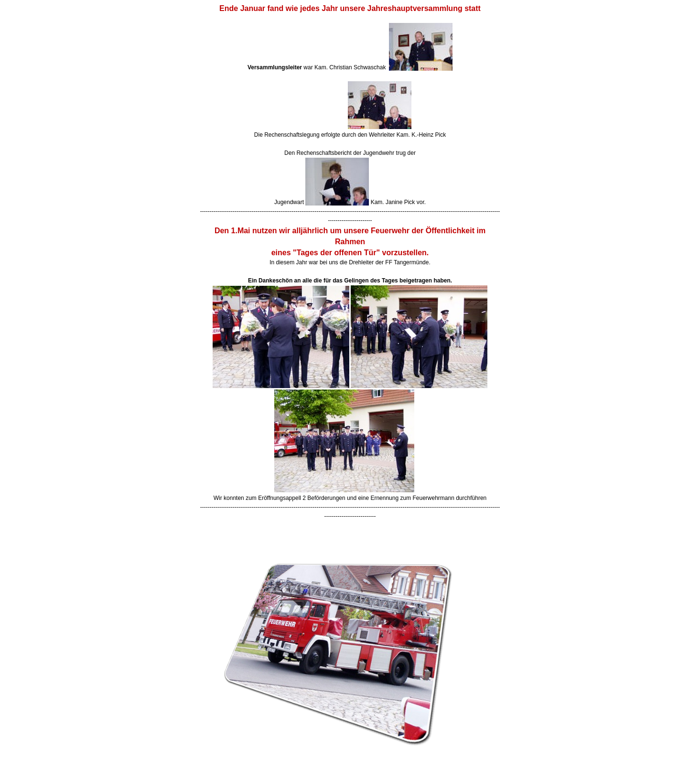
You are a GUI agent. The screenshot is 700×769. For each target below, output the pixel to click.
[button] (350, 527)
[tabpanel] (350, 262)
